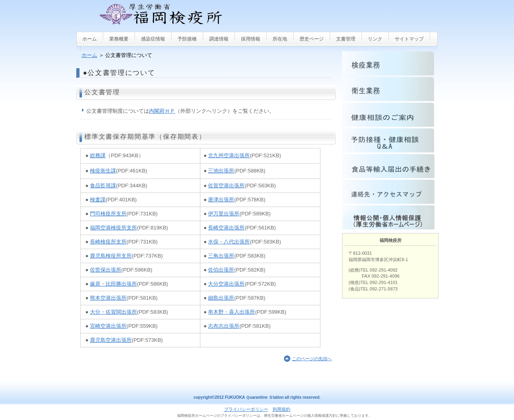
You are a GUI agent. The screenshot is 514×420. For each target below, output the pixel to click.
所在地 (280, 39)
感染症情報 (153, 39)
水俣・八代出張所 (229, 242)
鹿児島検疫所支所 (111, 256)
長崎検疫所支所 (108, 242)
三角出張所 (221, 256)
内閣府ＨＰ (162, 111)
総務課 (98, 155)
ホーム (89, 55)
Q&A (390, 140)
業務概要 (119, 39)
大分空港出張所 (226, 284)
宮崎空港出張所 (108, 326)
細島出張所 (221, 298)
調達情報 (219, 39)
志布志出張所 (224, 326)
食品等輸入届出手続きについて (390, 166)
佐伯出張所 (221, 270)
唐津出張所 (221, 200)
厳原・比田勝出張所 (113, 284)
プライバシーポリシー (246, 409)
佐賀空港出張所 (226, 186)
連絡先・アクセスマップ (390, 192)
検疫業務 (390, 63)
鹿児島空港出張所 (111, 340)
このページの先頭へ (312, 359)
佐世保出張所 (106, 270)
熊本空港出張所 (108, 298)
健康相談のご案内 (390, 115)
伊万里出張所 (224, 214)
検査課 (98, 200)
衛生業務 (390, 89)
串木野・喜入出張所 (232, 312)
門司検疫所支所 (108, 214)
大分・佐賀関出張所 (113, 312)
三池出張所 (221, 171)
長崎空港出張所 (226, 228)
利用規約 (281, 409)
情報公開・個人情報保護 (390, 217)
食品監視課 (103, 186)
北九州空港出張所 (229, 155)
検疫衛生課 (103, 171)
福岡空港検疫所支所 (113, 228)
